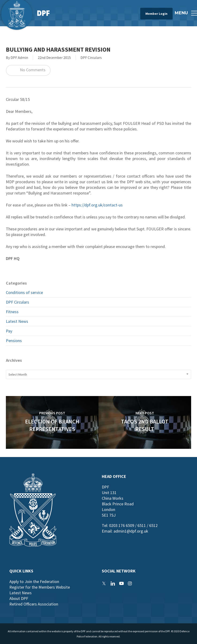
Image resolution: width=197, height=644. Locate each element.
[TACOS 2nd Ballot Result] (145, 422)
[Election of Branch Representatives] (52, 422)
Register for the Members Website (40, 587)
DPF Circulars (91, 57)
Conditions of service (24, 292)
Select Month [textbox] (18, 374)
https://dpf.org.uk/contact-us (97, 205)
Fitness (12, 312)
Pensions (14, 341)
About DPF (19, 598)
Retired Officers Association (34, 604)
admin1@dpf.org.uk (131, 531)
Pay (9, 331)
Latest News (17, 321)
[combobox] (98, 374)
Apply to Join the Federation (34, 581)
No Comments (28, 70)
